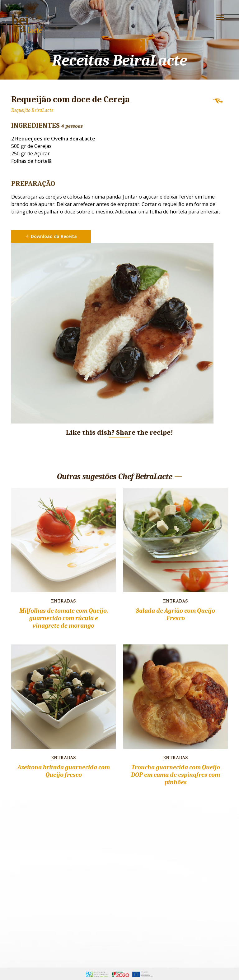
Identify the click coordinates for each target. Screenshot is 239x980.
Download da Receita (51, 236)
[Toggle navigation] (220, 17)
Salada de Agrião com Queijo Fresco (176, 614)
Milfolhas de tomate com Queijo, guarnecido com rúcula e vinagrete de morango (64, 618)
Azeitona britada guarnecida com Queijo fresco (64, 771)
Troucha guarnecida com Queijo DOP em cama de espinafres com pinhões (176, 775)
